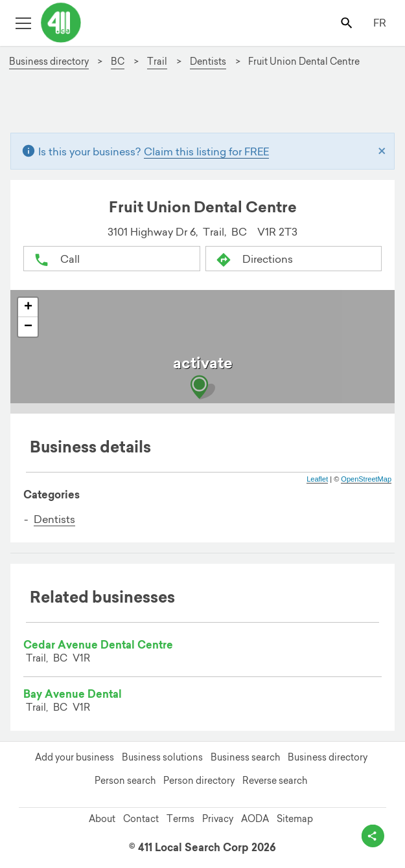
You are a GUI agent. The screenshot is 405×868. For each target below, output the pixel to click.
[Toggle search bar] (348, 22)
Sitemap (295, 819)
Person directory (199, 781)
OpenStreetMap (366, 479)
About (102, 819)
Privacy (218, 819)
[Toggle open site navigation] (23, 22)
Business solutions (162, 757)
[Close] (382, 151)
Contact (141, 819)
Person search (125, 781)
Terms (180, 819)
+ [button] (28, 307)
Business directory (328, 757)
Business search (245, 757)
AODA (255, 819)
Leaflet (317, 479)
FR (380, 23)
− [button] (28, 327)
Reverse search (275, 781)
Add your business (75, 757)
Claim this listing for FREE (206, 151)
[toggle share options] (373, 836)
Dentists (54, 519)
